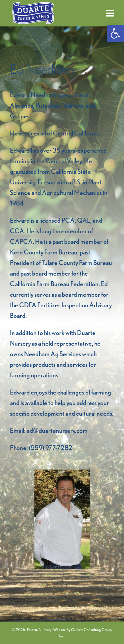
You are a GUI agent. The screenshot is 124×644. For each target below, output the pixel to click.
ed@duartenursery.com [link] (57, 431)
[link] (115, 33)
